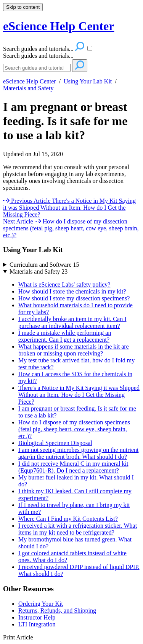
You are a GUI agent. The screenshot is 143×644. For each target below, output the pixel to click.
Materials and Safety (28, 88)
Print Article (18, 637)
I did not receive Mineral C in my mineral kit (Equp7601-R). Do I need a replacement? (73, 467)
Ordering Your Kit (41, 604)
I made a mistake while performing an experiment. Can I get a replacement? (65, 336)
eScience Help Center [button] (59, 26)
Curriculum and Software (44, 265)
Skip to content (23, 7)
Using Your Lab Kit (88, 81)
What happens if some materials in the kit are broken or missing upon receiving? (74, 350)
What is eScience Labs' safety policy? (64, 285)
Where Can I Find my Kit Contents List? (68, 519)
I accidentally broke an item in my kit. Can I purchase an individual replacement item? (72, 322)
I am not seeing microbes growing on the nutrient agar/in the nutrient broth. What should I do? (78, 453)
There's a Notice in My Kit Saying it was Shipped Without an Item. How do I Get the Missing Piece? (79, 395)
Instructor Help (37, 617)
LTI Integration (37, 624)
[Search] (37, 68)
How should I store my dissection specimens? (74, 298)
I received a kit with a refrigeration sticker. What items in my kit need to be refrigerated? (78, 529)
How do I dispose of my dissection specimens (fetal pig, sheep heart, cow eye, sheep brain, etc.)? (74, 429)
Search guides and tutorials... (38, 56)
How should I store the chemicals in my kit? (72, 291)
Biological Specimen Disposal (55, 443)
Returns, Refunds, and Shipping (57, 611)
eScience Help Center (30, 81)
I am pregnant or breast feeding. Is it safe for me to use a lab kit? (65, 121)
